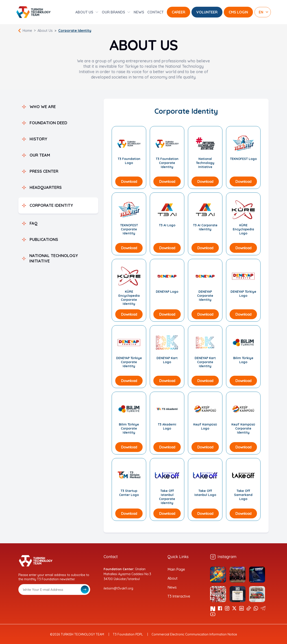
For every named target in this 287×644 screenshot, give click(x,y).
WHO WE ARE (43, 107)
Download (129, 181)
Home (27, 31)
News (172, 587)
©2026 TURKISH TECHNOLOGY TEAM (77, 634)
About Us (45, 31)
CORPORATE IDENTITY (51, 205)
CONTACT (155, 12)
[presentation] (52, 606)
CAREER (178, 12)
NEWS (139, 12)
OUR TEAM (40, 155)
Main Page (176, 569)
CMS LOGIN (238, 12)
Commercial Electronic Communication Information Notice (194, 634)
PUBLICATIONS (44, 239)
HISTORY (38, 139)
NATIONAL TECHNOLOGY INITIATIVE (54, 258)
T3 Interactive (179, 596)
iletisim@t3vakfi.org (118, 588)
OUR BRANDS (113, 12)
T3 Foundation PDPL (128, 634)
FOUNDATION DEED (48, 123)
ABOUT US (84, 12)
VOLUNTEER (207, 12)
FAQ (34, 223)
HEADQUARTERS (46, 187)
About (173, 578)
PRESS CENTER (44, 171)
